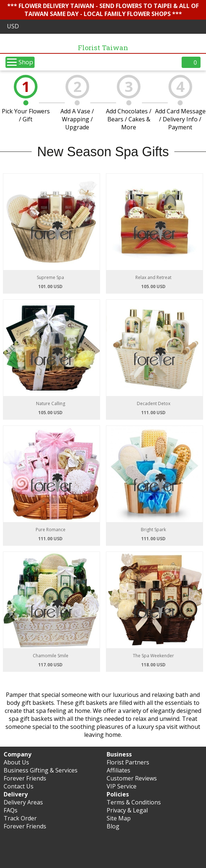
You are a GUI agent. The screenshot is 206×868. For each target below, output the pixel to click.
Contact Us (19, 786)
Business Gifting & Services (41, 770)
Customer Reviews (132, 778)
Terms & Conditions (134, 802)
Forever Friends (25, 778)
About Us (16, 762)
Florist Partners (128, 762)
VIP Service (122, 786)
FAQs (11, 810)
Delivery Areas (23, 802)
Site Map (119, 818)
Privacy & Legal (127, 810)
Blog (113, 826)
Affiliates (118, 770)
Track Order (20, 818)
